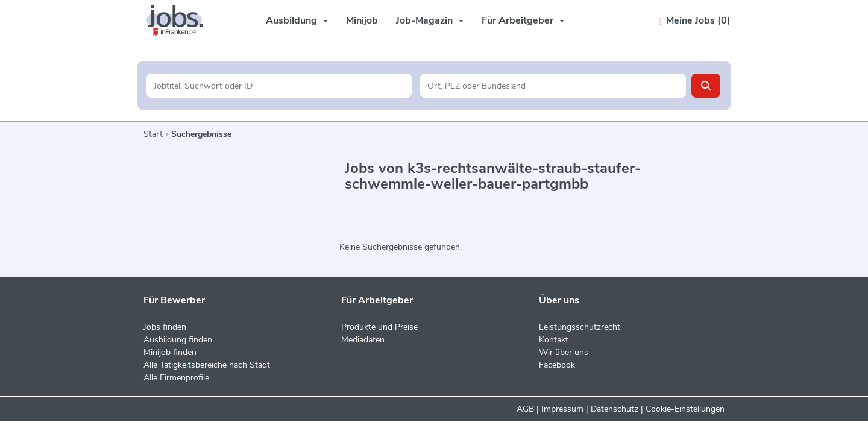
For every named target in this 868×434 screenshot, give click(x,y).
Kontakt (554, 340)
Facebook (557, 365)
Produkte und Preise (379, 327)
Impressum (562, 409)
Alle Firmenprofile (176, 378)
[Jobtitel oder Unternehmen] (279, 86)
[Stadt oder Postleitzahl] (553, 86)
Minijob (362, 20)
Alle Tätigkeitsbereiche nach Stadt (207, 365)
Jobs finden (165, 327)
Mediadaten (363, 340)
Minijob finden (170, 352)
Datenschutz (615, 409)
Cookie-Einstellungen (685, 409)
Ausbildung (297, 20)
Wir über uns (564, 352)
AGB (525, 409)
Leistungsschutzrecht (580, 327)
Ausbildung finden (178, 340)
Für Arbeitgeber (523, 20)
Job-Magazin (430, 20)
